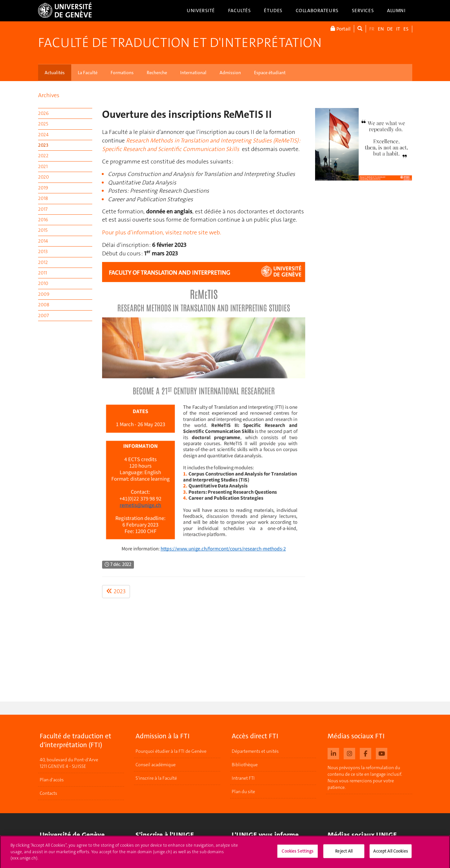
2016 (43, 220)
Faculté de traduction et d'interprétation (180, 43)
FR (372, 29)
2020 (43, 177)
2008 (44, 305)
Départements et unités (255, 751)
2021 (43, 166)
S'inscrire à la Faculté (156, 778)
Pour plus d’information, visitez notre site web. (162, 232)
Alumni (396, 11)
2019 (43, 188)
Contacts (48, 793)
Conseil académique (156, 765)
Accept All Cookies (390, 854)
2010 (43, 283)
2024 (43, 135)
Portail (341, 29)
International (193, 73)
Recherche (157, 73)
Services (363, 11)
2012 (43, 262)
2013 (43, 251)
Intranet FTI (243, 778)
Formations (122, 73)
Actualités (55, 73)
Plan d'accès (52, 780)
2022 (43, 156)
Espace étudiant (270, 73)
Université (201, 11)
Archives (49, 95)
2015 (43, 230)
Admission (230, 73)
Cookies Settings (298, 854)
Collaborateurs (317, 11)
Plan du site (243, 792)
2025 (43, 124)
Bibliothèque (245, 765)
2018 (43, 198)
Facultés (240, 11)
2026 (43, 113)
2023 (43, 145)
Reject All (344, 854)
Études (273, 11)
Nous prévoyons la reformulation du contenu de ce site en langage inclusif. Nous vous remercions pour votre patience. (365, 777)
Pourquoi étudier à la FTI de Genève (171, 751)
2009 (44, 294)
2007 (43, 315)
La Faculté (88, 73)
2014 (43, 241)
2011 (43, 273)
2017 (43, 209)
